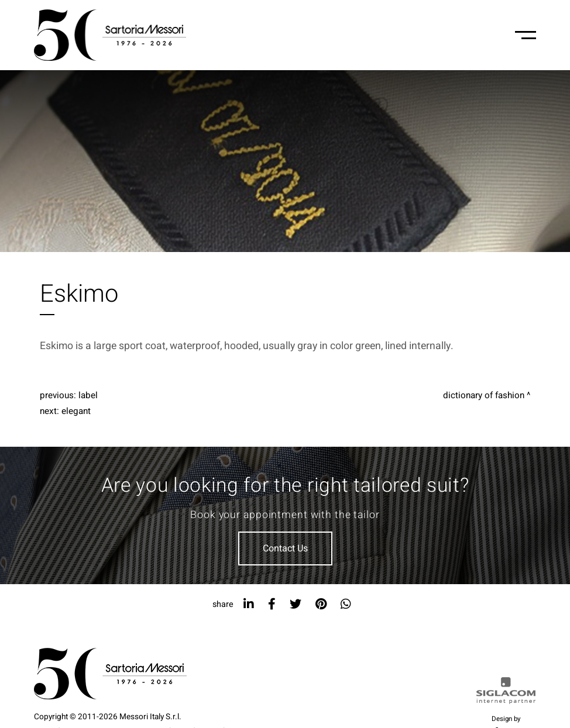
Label (88, 395)
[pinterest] (321, 604)
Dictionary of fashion (484, 395)
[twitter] (296, 604)
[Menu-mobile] (526, 35)
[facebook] (272, 604)
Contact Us (285, 548)
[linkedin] (249, 604)
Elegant (76, 411)
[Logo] (110, 35)
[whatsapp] (346, 604)
